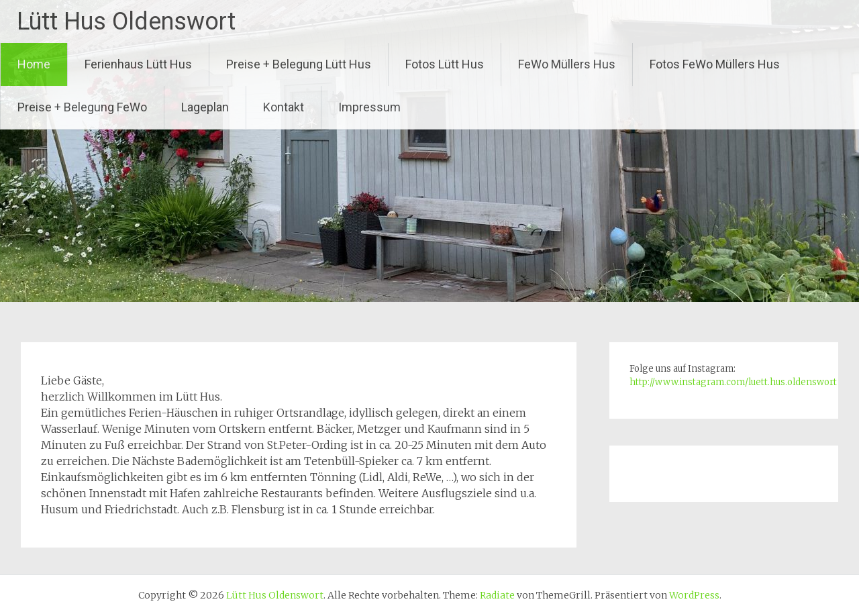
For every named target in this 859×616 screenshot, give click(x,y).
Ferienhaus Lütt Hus (138, 64)
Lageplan (205, 107)
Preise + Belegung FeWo (82, 107)
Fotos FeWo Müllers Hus (715, 64)
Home (34, 64)
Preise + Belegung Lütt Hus (299, 64)
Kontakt (284, 107)
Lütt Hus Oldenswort (126, 21)
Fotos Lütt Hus (445, 64)
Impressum (369, 107)
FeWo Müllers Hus (567, 64)
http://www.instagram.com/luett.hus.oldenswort (733, 382)
